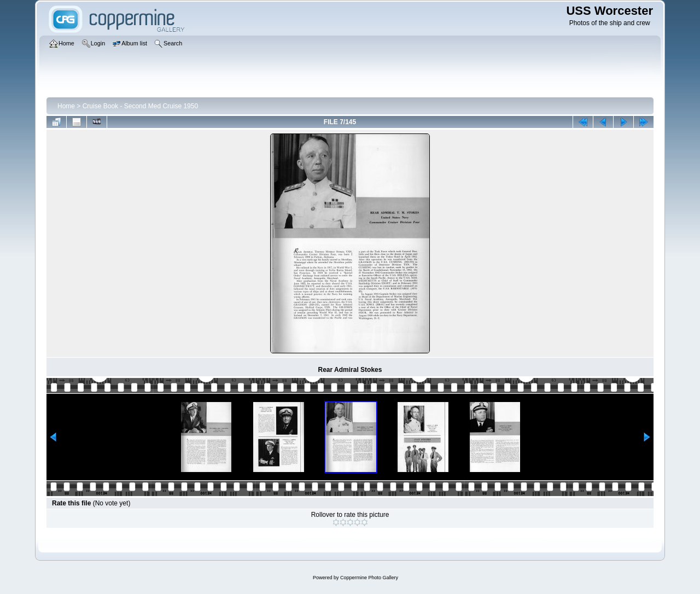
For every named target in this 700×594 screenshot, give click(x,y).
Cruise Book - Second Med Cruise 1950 (140, 106)
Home (66, 106)
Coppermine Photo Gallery (369, 578)
